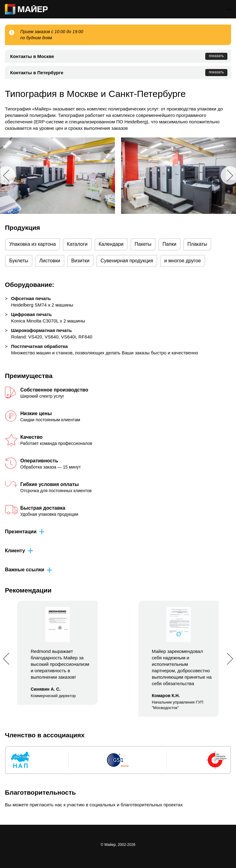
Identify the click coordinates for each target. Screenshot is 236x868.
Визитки (80, 261)
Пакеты (143, 244)
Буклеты (19, 261)
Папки (169, 244)
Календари (111, 244)
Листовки (50, 261)
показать (216, 56)
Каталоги (77, 244)
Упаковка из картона (33, 244)
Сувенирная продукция (127, 261)
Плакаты (197, 244)
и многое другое (182, 261)
